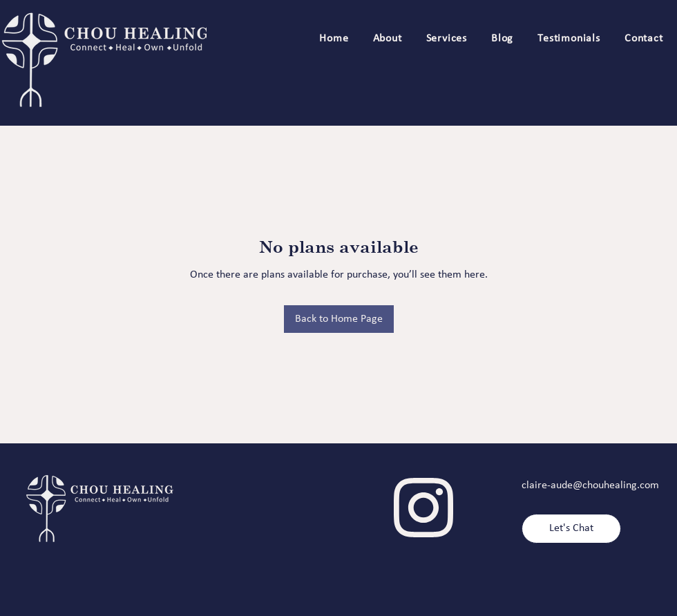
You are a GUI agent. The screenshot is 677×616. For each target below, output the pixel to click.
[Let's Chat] (571, 529)
